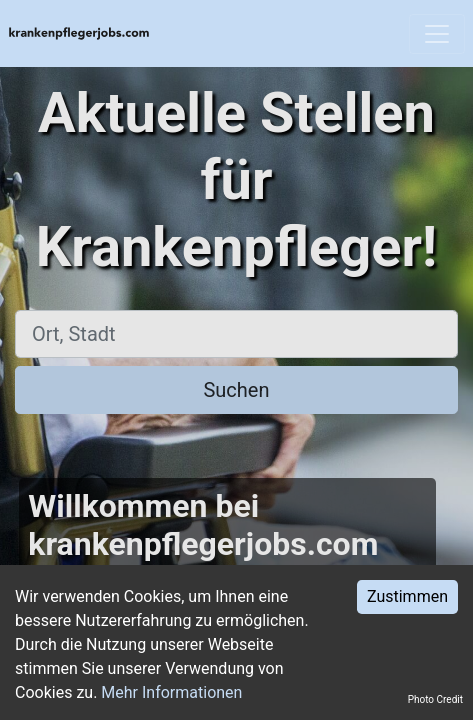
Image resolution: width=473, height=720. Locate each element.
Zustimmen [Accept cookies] (407, 596)
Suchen (236, 390)
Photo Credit (435, 699)
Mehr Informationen (171, 692)
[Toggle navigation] (437, 34)
